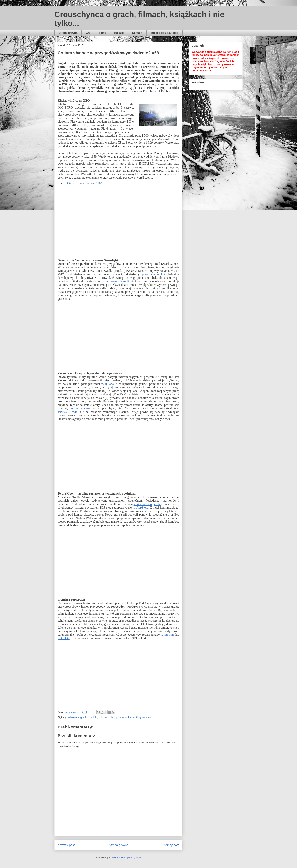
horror (88, 717)
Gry (88, 33)
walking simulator (142, 717)
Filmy (103, 33)
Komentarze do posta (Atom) (125, 858)
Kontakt (137, 33)
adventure (73, 717)
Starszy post (171, 845)
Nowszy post (66, 845)
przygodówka (124, 717)
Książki (119, 33)
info (95, 717)
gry (82, 717)
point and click (107, 717)
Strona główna (68, 33)
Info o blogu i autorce (164, 33)
